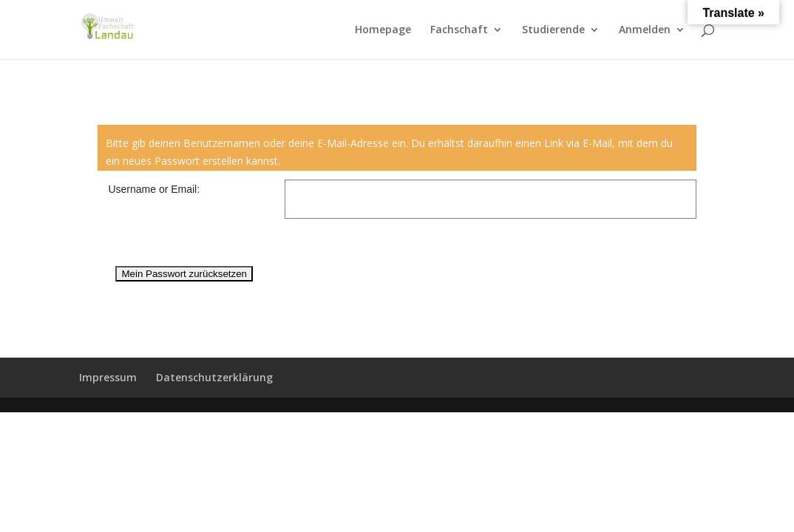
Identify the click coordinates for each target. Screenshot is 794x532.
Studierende (553, 30)
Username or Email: (154, 189)
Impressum (108, 377)
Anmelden (645, 30)
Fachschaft (459, 30)
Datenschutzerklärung (214, 377)
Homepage (383, 30)
